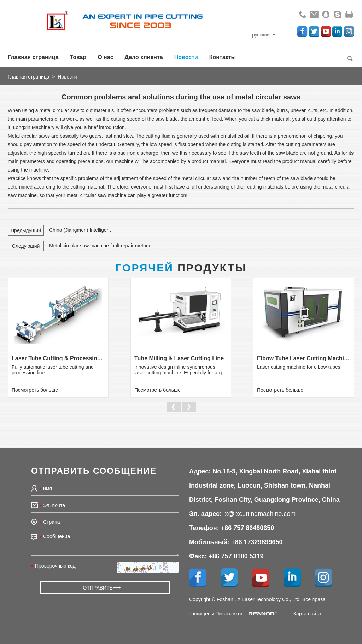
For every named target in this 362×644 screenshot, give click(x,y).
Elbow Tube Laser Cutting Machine (303, 358)
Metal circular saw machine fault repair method (100, 246)
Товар (78, 57)
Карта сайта (307, 614)
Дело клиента (144, 57)
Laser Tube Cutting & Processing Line (58, 358)
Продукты (181, 268)
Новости (186, 57)
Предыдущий (26, 230)
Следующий (26, 246)
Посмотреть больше (35, 390)
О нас (105, 57)
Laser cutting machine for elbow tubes (299, 367)
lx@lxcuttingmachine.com (259, 514)
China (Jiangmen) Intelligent (80, 230)
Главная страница (33, 57)
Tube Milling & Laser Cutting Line (179, 358)
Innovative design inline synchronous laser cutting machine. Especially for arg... (180, 370)
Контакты (223, 57)
